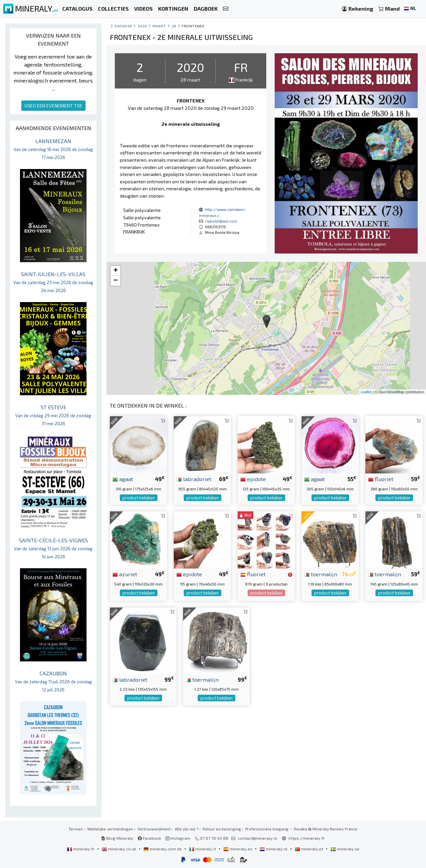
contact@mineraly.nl (258, 838)
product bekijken (139, 498)
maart (159, 26)
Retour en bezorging (222, 829)
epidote (253, 479)
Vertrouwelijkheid (154, 829)
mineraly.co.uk (119, 849)
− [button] (116, 281)
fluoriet (381, 479)
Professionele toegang (267, 829)
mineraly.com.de (163, 849)
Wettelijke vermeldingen (110, 829)
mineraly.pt (310, 849)
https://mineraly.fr (307, 838)
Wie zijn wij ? (187, 829)
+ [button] (116, 271)
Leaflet (366, 392)
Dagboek (123, 26)
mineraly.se (345, 849)
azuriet (125, 574)
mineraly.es (238, 849)
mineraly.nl (274, 849)
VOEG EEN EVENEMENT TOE (53, 106)
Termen (76, 829)
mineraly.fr (81, 849)
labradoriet (194, 479)
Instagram (178, 838)
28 (174, 26)
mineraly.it (203, 849)
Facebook (149, 838)
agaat (123, 479)
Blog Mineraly (117, 838)
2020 (142, 26)
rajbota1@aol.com (221, 221)
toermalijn (321, 574)
